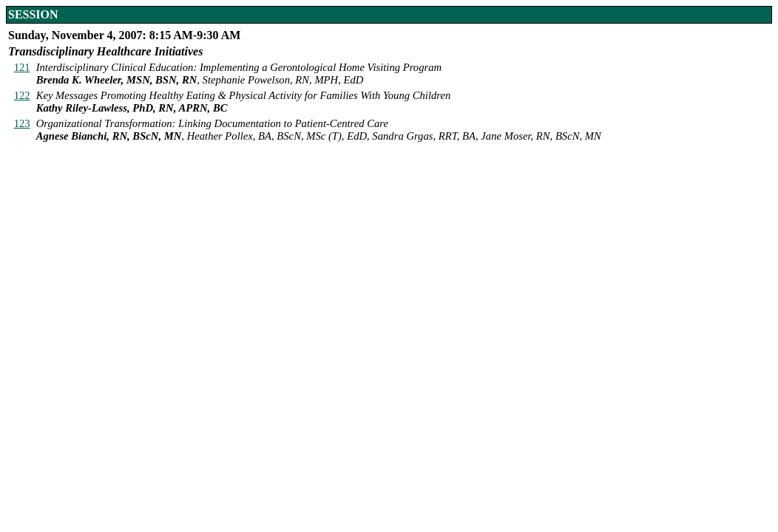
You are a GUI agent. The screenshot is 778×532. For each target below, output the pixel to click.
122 (22, 95)
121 (22, 67)
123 (22, 123)
